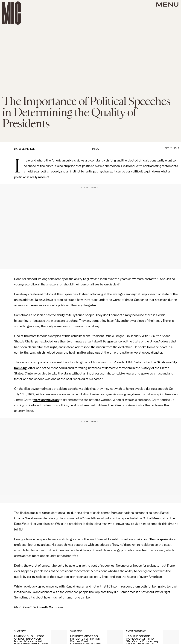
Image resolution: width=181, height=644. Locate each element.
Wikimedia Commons (48, 607)
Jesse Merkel (26, 149)
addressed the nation (90, 347)
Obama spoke (158, 539)
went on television (46, 400)
